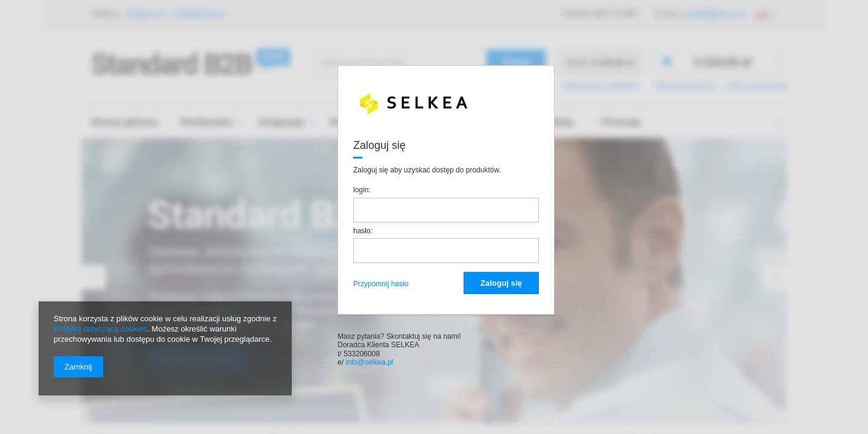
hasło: (364, 231)
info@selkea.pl (368, 362)
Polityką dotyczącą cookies (100, 329)
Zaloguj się (501, 283)
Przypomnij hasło (381, 284)
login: (363, 190)
